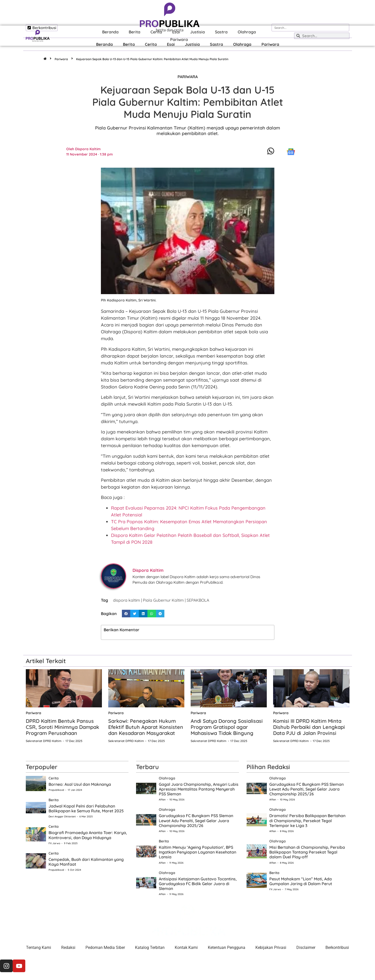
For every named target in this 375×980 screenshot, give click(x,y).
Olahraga (242, 44)
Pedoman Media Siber (105, 948)
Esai (171, 44)
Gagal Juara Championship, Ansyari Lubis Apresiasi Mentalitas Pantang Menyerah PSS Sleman (199, 789)
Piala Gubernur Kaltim (163, 600)
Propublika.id (56, 790)
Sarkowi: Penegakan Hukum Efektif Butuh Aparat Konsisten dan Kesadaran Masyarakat (146, 727)
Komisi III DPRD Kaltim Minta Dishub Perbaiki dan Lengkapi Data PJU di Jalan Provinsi (309, 727)
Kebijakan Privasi (271, 948)
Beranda (104, 44)
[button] (126, 614)
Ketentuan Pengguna (227, 948)
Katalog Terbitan (150, 948)
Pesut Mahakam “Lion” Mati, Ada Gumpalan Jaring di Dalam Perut (301, 881)
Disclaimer (306, 948)
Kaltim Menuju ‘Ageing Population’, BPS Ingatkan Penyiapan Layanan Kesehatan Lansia (197, 852)
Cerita (151, 44)
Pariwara (270, 44)
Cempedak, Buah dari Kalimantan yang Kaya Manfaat (86, 862)
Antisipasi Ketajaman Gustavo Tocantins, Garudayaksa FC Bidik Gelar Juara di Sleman (198, 884)
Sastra (216, 44)
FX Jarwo (54, 843)
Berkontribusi (337, 948)
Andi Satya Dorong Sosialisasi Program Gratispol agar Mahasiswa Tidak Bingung (227, 727)
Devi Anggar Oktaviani (62, 816)
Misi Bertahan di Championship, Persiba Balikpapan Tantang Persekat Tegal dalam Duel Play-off (307, 852)
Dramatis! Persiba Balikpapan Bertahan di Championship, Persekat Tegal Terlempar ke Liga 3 (307, 820)
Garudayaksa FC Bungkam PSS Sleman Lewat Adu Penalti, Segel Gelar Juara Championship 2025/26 (196, 820)
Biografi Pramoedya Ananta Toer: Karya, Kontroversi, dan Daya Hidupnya (88, 835)
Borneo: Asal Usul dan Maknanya (80, 784)
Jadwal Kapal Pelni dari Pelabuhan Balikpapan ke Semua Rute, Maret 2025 (86, 808)
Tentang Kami (39, 948)
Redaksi (68, 948)
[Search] (345, 28)
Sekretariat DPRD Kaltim (44, 741)
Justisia (192, 44)
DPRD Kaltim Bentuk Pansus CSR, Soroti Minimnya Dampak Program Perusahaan (62, 727)
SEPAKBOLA (198, 600)
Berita (129, 44)
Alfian (162, 800)
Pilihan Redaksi (268, 767)
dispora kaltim (127, 600)
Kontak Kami (186, 948)
